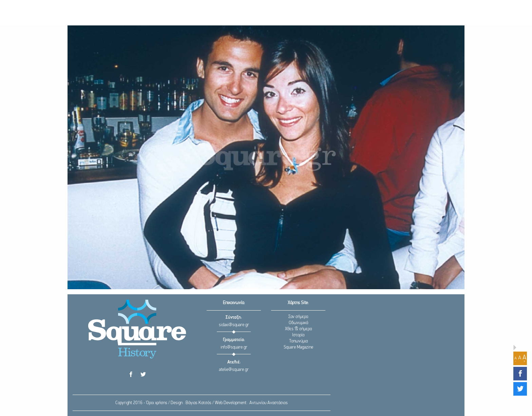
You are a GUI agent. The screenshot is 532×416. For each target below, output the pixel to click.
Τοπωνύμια (298, 341)
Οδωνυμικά (298, 323)
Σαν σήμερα (298, 317)
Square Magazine (298, 347)
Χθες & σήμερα (298, 329)
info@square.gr (234, 347)
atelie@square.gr (234, 370)
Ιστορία (298, 335)
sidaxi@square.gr (234, 325)
